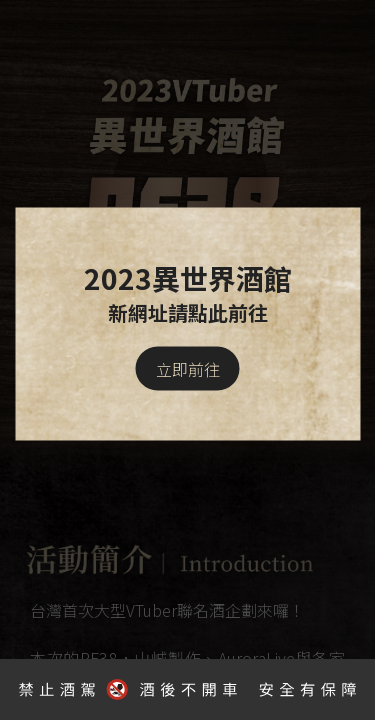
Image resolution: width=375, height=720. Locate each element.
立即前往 (188, 369)
